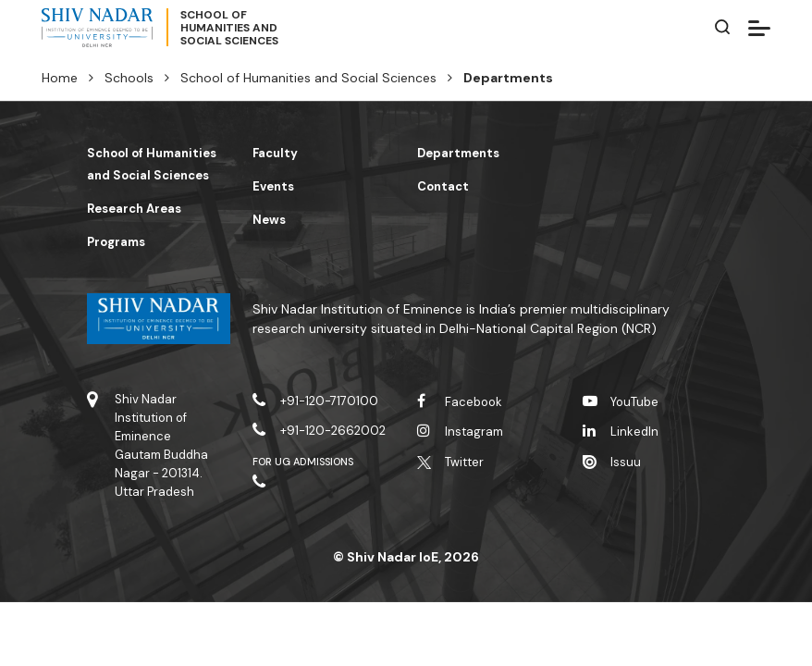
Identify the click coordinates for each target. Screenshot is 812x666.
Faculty (275, 153)
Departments (458, 153)
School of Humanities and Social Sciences (308, 78)
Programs (116, 242)
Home (60, 78)
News (269, 220)
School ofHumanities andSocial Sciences (229, 28)
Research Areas (134, 209)
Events (273, 186)
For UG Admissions (303, 462)
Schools (129, 78)
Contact (443, 186)
